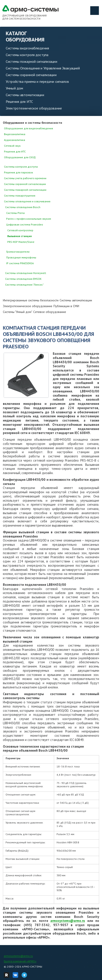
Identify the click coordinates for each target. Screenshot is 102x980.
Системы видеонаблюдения (27, 48)
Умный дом (14, 88)
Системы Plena (15, 213)
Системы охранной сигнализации (31, 75)
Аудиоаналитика (15, 140)
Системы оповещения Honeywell (26, 273)
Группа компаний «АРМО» (20, 961)
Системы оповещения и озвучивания (27, 201)
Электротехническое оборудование (34, 108)
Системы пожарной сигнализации (31, 61)
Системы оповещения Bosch (23, 207)
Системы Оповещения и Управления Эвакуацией (43, 68)
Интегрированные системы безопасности (31, 300)
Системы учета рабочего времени (25, 178)
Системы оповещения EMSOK (23, 279)
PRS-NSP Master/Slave (21, 242)
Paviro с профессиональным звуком (29, 219)
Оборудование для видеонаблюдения (28, 128)
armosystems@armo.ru (68, 921)
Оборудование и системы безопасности (32, 123)
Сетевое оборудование (50, 312)
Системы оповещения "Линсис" (24, 285)
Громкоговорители (18, 252)
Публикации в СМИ (66, 306)
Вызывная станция (20, 236)
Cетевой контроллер (20, 230)
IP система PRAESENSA (20, 263)
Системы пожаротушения (20, 196)
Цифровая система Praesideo (25, 224)
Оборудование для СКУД (20, 157)
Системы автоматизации (25, 95)
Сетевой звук (12, 146)
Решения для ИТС (19, 101)
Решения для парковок (19, 172)
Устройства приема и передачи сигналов (37, 81)
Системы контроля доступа (27, 55)
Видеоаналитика (15, 134)
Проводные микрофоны (21, 257)
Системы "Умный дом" (18, 312)
